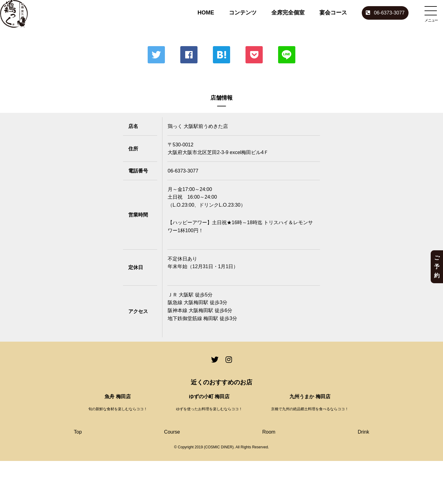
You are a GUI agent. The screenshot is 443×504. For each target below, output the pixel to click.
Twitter (156, 55)
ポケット (254, 55)
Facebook (189, 55)
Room (269, 432)
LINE (287, 55)
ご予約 (437, 267)
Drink (363, 432)
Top (78, 432)
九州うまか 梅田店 (310, 397)
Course (172, 432)
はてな (221, 55)
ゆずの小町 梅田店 (209, 397)
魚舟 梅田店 (118, 397)
